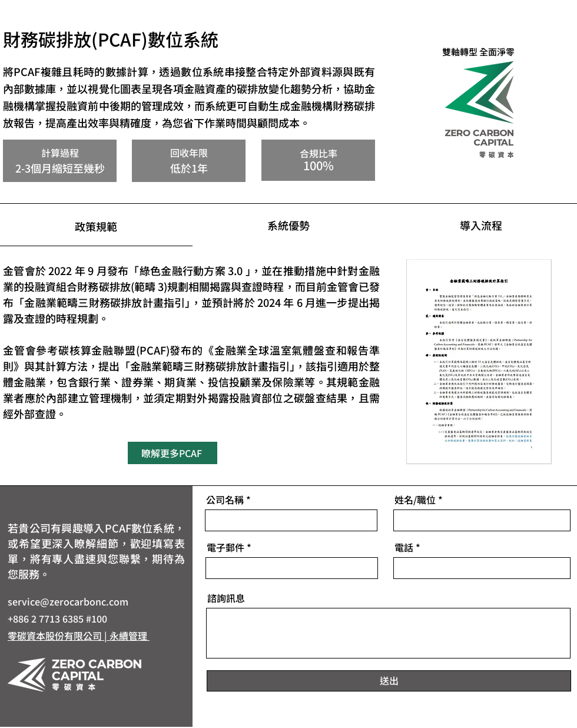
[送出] (389, 681)
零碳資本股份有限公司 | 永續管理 (79, 636)
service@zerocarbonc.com (68, 601)
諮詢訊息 (226, 598)
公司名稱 (225, 499)
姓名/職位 (415, 499)
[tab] (96, 225)
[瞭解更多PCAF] (173, 453)
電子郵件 (226, 547)
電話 (404, 547)
